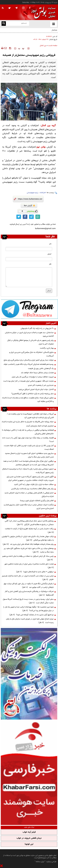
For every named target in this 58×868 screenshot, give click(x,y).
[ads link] (29, 309)
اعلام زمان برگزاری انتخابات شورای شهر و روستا (37, 501)
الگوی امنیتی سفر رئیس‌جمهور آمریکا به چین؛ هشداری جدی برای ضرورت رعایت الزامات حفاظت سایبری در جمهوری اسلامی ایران (30, 478)
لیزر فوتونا (29, 844)
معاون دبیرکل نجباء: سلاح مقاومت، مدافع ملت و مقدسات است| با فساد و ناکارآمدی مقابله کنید (28, 400)
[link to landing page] (43, 12)
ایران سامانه (40, 862)
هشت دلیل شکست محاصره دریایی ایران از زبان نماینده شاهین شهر (29, 566)
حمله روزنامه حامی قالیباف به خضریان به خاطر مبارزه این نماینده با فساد (28, 422)
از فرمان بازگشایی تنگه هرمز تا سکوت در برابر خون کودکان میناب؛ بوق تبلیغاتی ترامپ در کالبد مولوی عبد (29, 585)
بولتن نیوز (41, 147)
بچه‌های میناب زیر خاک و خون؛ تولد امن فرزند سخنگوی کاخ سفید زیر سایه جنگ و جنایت (29, 550)
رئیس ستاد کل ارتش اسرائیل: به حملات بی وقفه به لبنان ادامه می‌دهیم (28, 558)
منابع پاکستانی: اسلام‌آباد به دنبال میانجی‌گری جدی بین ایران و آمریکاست (31, 354)
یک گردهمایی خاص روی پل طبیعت (41, 368)
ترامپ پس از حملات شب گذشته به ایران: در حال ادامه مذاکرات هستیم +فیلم (28, 578)
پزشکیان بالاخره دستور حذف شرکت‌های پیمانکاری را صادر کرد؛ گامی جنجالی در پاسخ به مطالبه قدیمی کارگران (29, 523)
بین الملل (43, 46)
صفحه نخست (53, 46)
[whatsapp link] (38, 217)
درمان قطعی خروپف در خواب (29, 838)
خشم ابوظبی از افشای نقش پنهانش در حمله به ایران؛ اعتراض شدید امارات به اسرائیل (29, 495)
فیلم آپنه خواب (29, 832)
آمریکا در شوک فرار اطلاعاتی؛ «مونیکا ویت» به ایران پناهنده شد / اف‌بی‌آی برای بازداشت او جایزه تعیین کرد (30, 416)
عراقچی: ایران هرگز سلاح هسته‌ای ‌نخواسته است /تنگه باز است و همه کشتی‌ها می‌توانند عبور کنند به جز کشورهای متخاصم (29, 463)
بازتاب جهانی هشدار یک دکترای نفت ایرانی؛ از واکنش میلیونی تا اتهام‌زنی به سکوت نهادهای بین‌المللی (28, 538)
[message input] (29, 277)
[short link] (30, 199)
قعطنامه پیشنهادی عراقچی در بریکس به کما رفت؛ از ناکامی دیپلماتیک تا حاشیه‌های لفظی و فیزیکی (28, 432)
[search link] (4, 24)
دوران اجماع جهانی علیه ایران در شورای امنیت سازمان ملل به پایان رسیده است (30, 621)
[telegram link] (31, 217)
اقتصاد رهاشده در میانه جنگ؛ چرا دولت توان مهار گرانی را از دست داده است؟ (28, 440)
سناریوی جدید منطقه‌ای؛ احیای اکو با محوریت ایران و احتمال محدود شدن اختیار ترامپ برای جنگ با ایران (29, 455)
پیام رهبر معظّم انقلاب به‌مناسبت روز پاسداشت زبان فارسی (32, 489)
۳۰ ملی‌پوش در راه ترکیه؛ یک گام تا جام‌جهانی (37, 328)
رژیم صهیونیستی (32, 193)
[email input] (29, 259)
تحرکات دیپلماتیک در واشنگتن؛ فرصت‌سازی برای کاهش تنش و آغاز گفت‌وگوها (29, 593)
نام (50, 244)
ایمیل (49, 254)
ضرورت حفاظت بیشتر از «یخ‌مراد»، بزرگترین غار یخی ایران (33, 377)
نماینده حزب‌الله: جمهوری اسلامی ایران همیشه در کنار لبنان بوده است (28, 381)
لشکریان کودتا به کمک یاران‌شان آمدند (40, 426)
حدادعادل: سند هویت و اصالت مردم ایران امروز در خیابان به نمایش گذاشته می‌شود (30, 32)
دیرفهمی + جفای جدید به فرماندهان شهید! (35, 572)
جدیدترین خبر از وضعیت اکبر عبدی (41, 385)
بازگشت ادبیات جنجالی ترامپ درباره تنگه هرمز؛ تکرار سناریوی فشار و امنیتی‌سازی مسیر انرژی (29, 507)
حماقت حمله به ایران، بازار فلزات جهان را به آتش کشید (34, 484)
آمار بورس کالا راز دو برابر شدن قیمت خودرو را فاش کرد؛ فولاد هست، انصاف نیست (29, 447)
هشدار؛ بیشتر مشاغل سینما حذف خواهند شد (37, 373)
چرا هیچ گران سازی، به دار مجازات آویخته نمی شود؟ (32, 615)
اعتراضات (43, 193)
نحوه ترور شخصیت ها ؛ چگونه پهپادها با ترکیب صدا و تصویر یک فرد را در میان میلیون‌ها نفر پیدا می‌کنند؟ (28, 609)
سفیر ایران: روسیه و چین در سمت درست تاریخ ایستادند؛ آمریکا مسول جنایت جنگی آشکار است (28, 601)
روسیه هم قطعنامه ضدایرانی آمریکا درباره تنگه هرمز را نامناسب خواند (29, 364)
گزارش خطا (29, 206)
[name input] (29, 249)
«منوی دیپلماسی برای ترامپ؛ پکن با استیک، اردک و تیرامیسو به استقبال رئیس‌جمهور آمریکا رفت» (28, 471)
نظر (50, 264)
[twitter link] (19, 217)
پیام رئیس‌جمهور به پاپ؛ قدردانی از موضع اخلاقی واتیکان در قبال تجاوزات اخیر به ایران (30, 342)
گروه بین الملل (48, 126)
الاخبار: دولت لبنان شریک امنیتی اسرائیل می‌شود (36, 389)
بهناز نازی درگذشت (47, 348)
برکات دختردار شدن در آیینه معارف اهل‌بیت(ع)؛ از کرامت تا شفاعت (29, 531)
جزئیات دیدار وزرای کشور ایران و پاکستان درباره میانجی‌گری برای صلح (29, 360)
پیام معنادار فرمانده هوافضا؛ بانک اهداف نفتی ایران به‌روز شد (28, 544)
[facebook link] (25, 217)
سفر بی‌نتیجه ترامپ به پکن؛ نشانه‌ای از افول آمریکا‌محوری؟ (33, 394)
